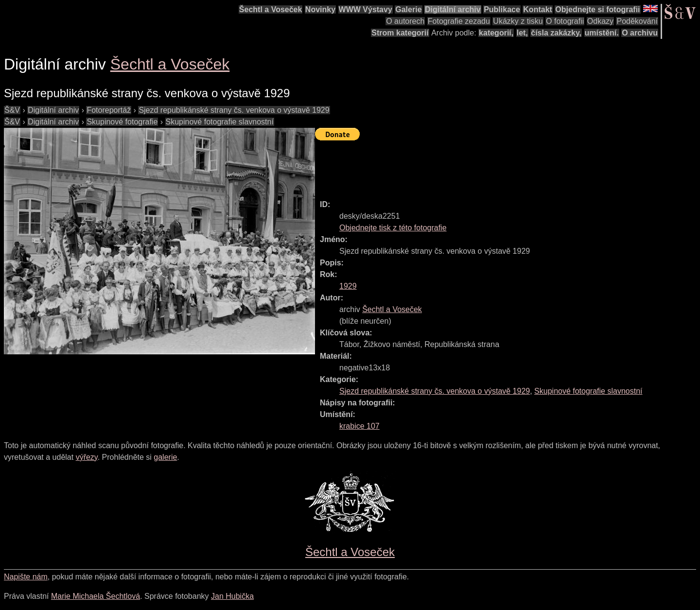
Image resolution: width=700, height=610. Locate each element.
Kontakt (538, 9)
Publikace (502, 9)
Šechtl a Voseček (271, 9)
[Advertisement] (492, 166)
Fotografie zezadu (459, 21)
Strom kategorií (400, 33)
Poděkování (637, 21)
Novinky (320, 9)
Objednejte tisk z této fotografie (393, 228)
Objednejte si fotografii (597, 9)
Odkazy (600, 21)
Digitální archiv (453, 9)
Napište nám (26, 577)
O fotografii (565, 21)
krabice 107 (359, 426)
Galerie (408, 9)
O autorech (405, 21)
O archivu (640, 33)
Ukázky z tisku (518, 21)
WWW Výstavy (366, 9)
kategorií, (496, 33)
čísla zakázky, (556, 33)
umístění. (602, 33)
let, (522, 33)
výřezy (87, 457)
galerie (165, 457)
